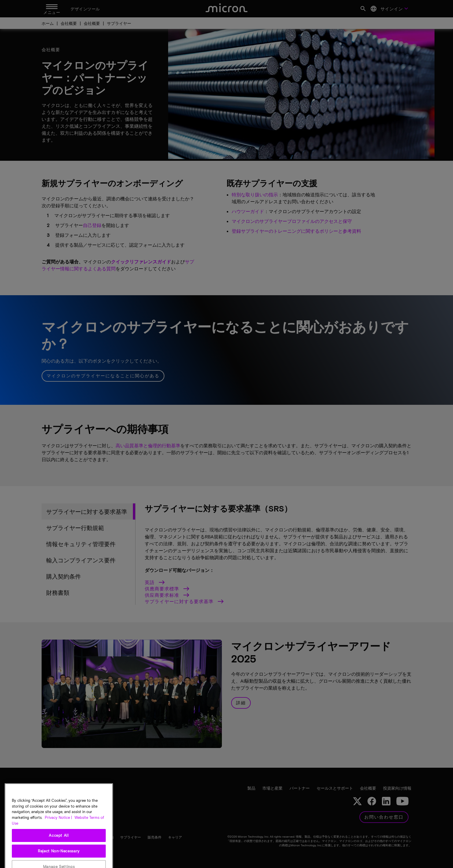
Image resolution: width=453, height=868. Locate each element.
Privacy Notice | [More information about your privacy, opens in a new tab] (58, 849)
